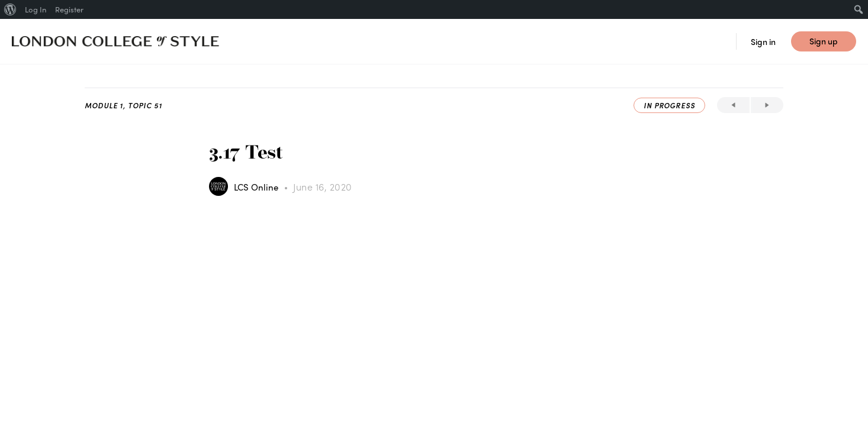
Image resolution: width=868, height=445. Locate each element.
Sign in (763, 41)
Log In (36, 9)
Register (69, 9)
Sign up (824, 41)
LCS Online (257, 187)
